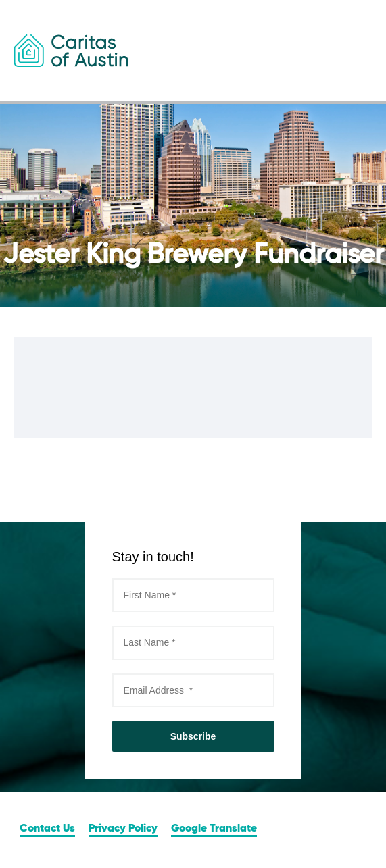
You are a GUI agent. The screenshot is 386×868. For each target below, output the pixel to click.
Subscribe (193, 736)
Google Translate (214, 829)
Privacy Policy (123, 829)
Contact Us (47, 829)
